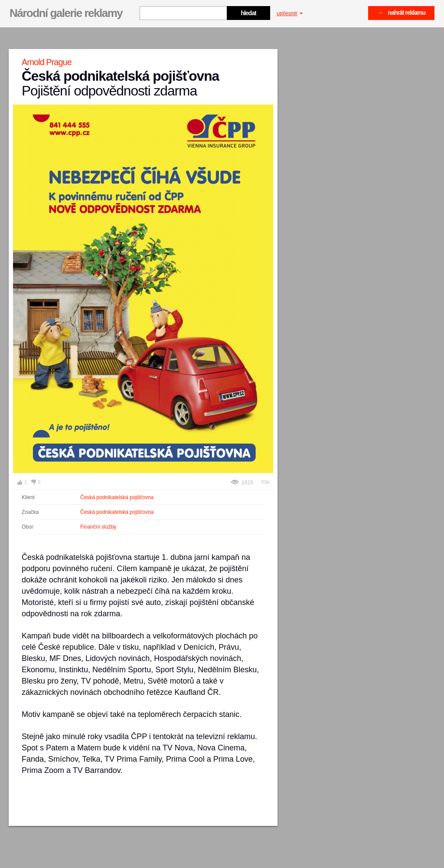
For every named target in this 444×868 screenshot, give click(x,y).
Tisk (265, 482)
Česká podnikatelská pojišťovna (117, 497)
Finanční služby (98, 527)
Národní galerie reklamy (66, 13)
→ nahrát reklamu (401, 13)
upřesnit (290, 13)
